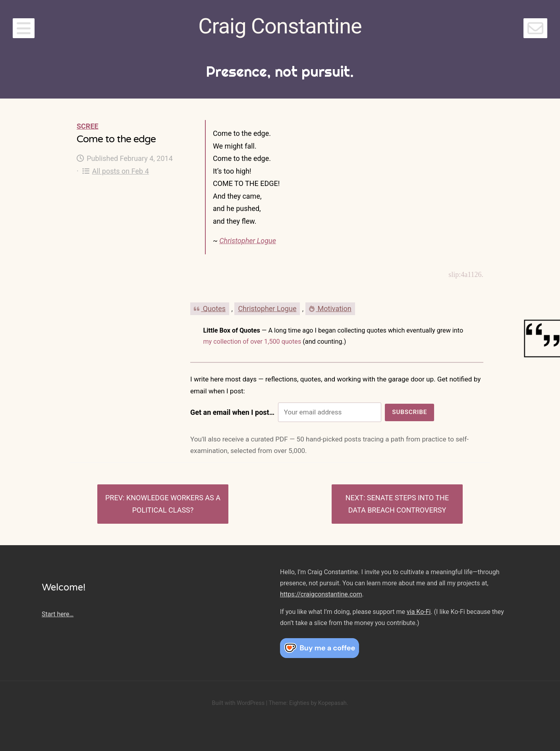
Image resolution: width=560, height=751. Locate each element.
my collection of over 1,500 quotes (252, 342)
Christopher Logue (248, 241)
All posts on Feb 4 (116, 171)
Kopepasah (332, 703)
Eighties (299, 703)
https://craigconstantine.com (321, 594)
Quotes (210, 309)
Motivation (330, 309)
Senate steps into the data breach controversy (399, 504)
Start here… (58, 614)
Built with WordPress (238, 703)
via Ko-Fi (419, 612)
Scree (88, 126)
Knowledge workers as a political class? (173, 504)
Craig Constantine (280, 26)
